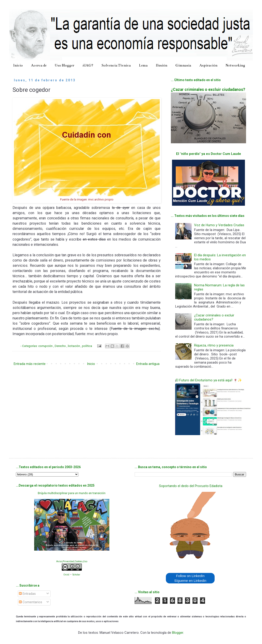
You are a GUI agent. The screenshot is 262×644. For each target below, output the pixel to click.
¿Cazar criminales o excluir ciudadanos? (208, 90)
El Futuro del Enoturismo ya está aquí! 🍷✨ (209, 380)
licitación (74, 346)
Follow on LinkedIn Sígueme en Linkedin (190, 578)
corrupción (46, 346)
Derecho (61, 346)
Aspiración (208, 65)
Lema (143, 65)
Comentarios (31, 602)
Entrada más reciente (30, 364)
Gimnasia (183, 65)
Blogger (178, 633)
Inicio (18, 65)
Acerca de (39, 65)
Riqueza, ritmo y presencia (214, 345)
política (87, 346)
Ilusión (162, 65)
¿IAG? (88, 65)
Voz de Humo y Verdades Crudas (219, 225)
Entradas (27, 594)
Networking (235, 65)
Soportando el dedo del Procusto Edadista (191, 486)
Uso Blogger (64, 65)
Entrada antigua (148, 364)
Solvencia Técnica (116, 65)
